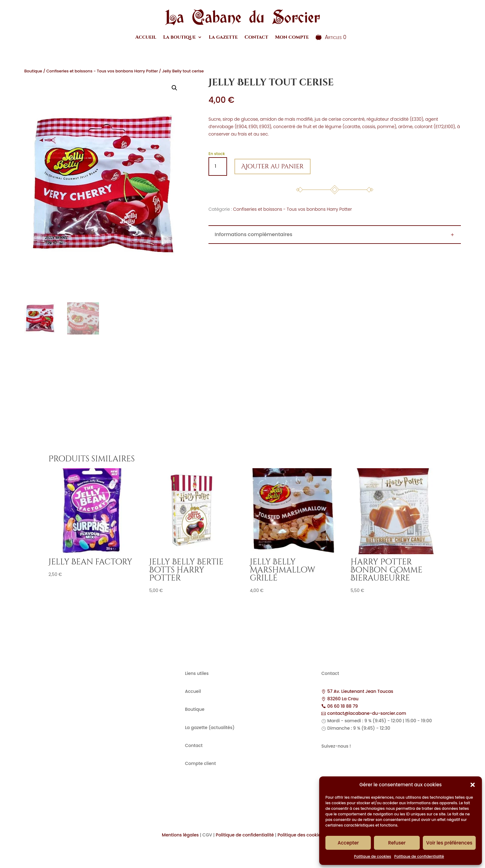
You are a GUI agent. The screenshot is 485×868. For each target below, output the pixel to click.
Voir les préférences (449, 843)
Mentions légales (180, 835)
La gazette (223, 37)
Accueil (146, 37)
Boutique (33, 71)
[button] (473, 785)
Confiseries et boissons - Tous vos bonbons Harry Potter (102, 71)
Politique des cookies (300, 835)
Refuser (397, 843)
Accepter (348, 843)
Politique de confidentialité (419, 856)
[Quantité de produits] (218, 166)
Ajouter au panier (273, 166)
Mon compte (292, 37)
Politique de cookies (373, 856)
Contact (256, 37)
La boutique (179, 37)
